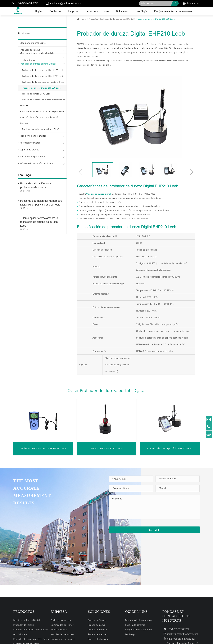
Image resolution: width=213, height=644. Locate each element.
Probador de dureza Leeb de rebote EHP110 (43, 82)
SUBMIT (154, 530)
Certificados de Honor (62, 576)
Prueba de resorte (97, 581)
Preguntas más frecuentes (139, 581)
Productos (55, 11)
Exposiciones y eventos (63, 590)
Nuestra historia (59, 581)
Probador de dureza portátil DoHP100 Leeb (43, 70)
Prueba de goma (96, 576)
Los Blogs (141, 11)
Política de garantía (135, 576)
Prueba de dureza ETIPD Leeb (36, 94)
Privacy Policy (192, 638)
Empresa (73, 11)
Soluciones (122, 11)
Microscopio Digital (30, 143)
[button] (192, 172)
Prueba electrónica (98, 590)
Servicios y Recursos (97, 11)
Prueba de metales (98, 585)
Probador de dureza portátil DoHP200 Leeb (43, 76)
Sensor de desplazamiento (33, 157)
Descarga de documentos (138, 571)
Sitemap (176, 638)
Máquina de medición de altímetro (38, 164)
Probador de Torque (24, 576)
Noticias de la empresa (62, 585)
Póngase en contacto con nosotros (173, 11)
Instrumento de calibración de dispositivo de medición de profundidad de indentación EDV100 (42, 118)
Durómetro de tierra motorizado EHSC (40, 129)
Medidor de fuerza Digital (33, 43)
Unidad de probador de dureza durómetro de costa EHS (43, 103)
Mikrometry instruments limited (58, 638)
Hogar (38, 11)
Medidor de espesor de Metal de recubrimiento (37, 57)
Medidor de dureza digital (98, 194)
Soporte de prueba (29, 150)
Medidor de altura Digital (33, 136)
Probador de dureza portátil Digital (38, 64)
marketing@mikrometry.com (66, 3)
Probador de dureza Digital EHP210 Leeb (41, 88)
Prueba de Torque (97, 571)
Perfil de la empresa (61, 571)
